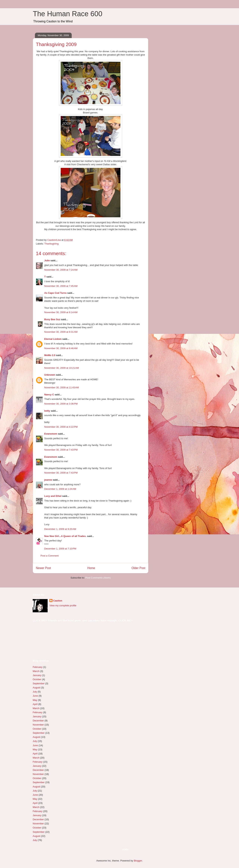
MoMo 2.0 (50, 355)
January (37, 675)
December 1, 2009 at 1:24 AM (60, 489)
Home (91, 568)
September (39, 683)
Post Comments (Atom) (98, 578)
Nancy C (49, 395)
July (35, 692)
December (38, 721)
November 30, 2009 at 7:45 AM (61, 286)
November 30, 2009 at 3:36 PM (61, 404)
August (36, 688)
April (35, 704)
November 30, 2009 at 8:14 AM (61, 312)
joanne (48, 480)
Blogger (138, 861)
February (38, 667)
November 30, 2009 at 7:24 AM (61, 270)
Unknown (50, 375)
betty (47, 411)
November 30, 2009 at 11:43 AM (62, 387)
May (35, 700)
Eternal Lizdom (53, 339)
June (35, 696)
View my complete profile (63, 605)
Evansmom (51, 434)
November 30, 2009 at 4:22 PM (61, 427)
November (38, 725)
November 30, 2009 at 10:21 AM (62, 368)
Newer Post (43, 568)
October (37, 679)
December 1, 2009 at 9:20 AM (60, 529)
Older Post (138, 568)
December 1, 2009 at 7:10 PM (60, 549)
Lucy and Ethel (53, 496)
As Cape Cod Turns (55, 293)
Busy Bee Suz (52, 319)
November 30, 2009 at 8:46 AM (61, 348)
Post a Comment (50, 556)
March (36, 671)
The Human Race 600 (68, 14)
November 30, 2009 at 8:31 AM (61, 332)
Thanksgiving (51, 244)
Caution (58, 601)
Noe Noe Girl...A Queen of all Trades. (65, 536)
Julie (47, 260)
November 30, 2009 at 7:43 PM (61, 450)
